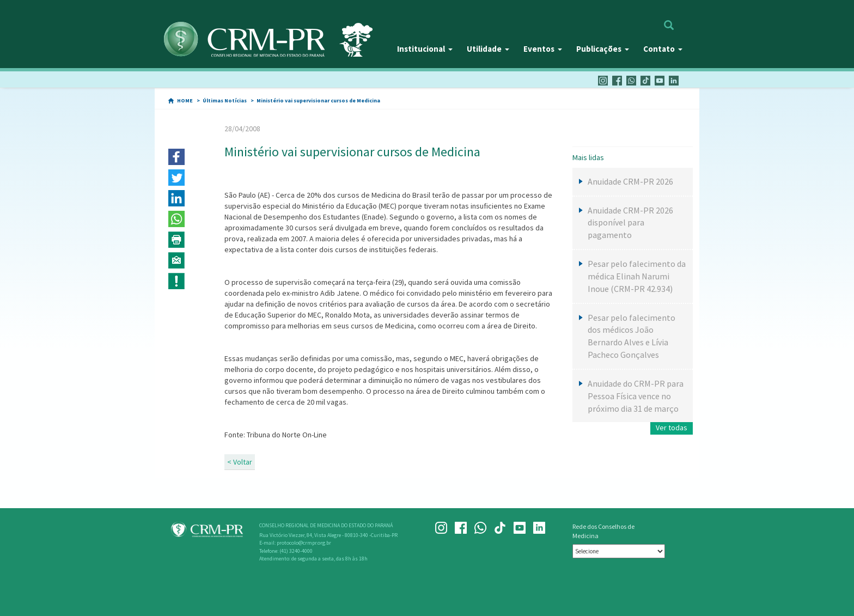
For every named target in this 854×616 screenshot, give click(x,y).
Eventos (543, 49)
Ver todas (672, 428)
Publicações (603, 49)
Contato (663, 49)
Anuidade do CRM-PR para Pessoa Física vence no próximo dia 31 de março (636, 396)
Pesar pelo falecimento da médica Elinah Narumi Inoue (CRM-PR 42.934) (637, 276)
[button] (176, 157)
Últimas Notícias (225, 100)
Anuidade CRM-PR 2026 (630, 181)
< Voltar (240, 462)
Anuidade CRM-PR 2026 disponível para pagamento (630, 223)
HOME (185, 100)
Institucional (425, 49)
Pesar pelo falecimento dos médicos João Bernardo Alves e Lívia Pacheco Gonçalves (632, 336)
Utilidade (488, 49)
